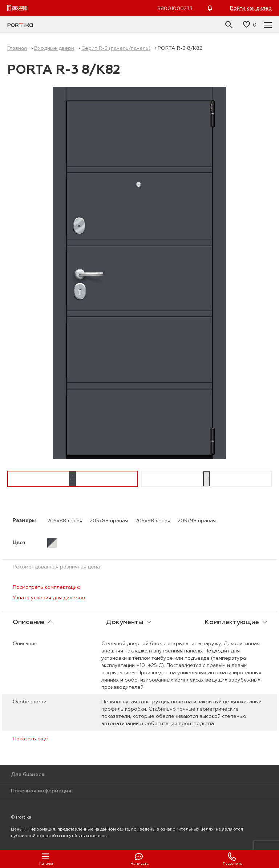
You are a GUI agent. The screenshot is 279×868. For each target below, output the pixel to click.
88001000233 (175, 8)
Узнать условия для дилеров (49, 598)
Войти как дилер (251, 8)
